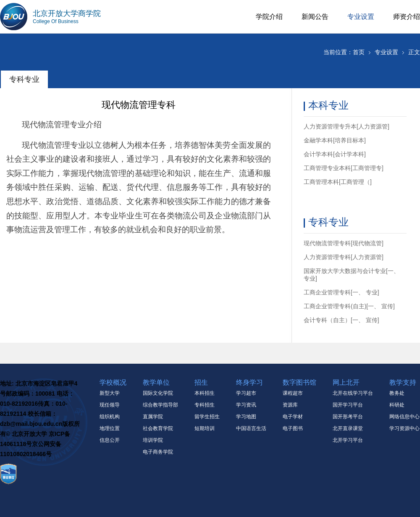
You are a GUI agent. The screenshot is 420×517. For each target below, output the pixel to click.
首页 (359, 52)
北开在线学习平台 (353, 393)
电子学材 (293, 417)
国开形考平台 (348, 417)
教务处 (397, 393)
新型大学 (110, 393)
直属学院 (153, 417)
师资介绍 (407, 17)
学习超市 (246, 393)
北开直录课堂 (348, 428)
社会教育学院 (158, 428)
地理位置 (110, 428)
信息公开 (110, 440)
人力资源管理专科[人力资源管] (344, 257)
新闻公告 (315, 17)
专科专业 (24, 79)
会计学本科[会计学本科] (335, 154)
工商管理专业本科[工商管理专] (344, 168)
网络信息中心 (404, 417)
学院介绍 (269, 17)
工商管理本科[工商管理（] (338, 182)
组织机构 (110, 417)
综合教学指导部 (160, 405)
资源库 (290, 405)
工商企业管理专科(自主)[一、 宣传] (349, 306)
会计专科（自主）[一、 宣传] (341, 320)
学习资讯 (246, 405)
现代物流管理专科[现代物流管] (344, 243)
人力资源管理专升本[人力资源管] (346, 126)
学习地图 (246, 417)
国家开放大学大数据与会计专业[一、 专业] (352, 275)
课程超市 (293, 393)
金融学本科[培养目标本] (335, 140)
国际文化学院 (158, 393)
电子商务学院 (158, 452)
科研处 (397, 405)
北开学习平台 (348, 440)
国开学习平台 (348, 405)
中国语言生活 (251, 428)
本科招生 (205, 393)
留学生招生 (207, 417)
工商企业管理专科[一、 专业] (341, 292)
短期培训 (205, 428)
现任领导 (110, 405)
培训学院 (153, 440)
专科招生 (205, 405)
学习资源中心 (404, 428)
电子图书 (293, 428)
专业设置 (361, 17)
